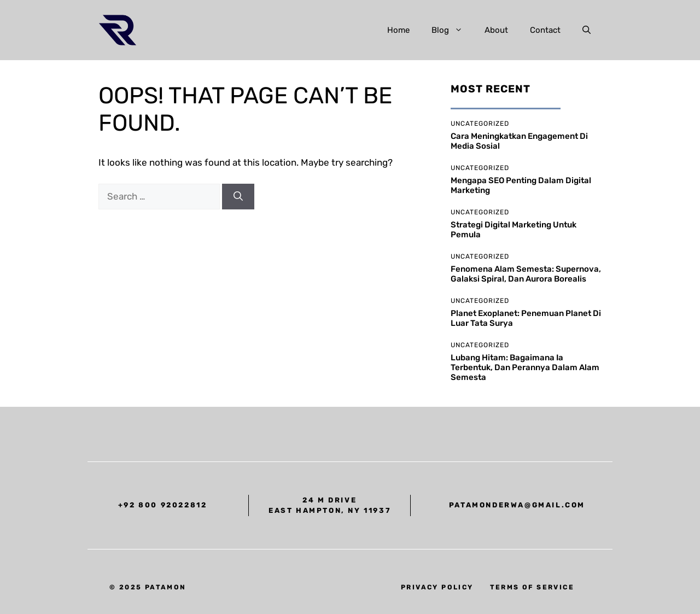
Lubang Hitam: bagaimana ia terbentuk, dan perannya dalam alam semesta (525, 367)
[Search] (238, 197)
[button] (587, 30)
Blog (453, 30)
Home (398, 30)
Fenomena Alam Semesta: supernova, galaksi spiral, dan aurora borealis (526, 274)
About (496, 30)
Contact (545, 30)
